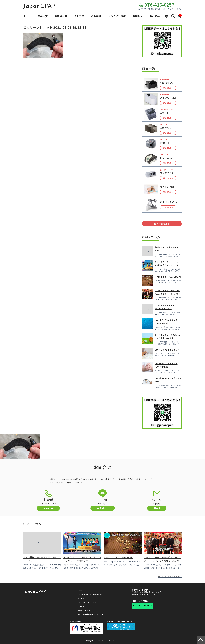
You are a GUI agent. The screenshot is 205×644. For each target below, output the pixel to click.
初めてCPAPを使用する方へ (167, 350)
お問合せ (138, 16)
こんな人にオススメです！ (88, 602)
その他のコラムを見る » (170, 576)
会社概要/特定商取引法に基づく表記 (91, 614)
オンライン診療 (117, 16)
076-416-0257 (159, 5)
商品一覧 (43, 16)
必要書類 (96, 16)
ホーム (27, 16)
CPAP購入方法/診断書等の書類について (93, 594)
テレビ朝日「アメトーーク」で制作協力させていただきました (167, 265)
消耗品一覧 (61, 16)
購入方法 (79, 16)
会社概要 (155, 16)
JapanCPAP (39, 6)
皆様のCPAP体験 (84, 610)
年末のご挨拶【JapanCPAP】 (168, 277)
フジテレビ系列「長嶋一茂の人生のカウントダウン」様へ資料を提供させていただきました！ (163, 561)
